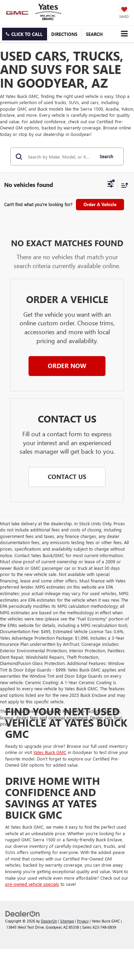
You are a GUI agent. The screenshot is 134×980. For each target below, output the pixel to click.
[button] (25, 34)
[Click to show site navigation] (124, 34)
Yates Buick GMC (50, 752)
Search (106, 156)
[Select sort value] (123, 185)
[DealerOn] (23, 913)
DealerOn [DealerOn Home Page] (49, 921)
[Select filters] (110, 185)
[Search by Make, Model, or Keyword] (60, 156)
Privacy (83, 921)
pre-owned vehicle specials (32, 884)
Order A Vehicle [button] (100, 204)
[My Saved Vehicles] (124, 13)
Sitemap (67, 921)
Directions (64, 34)
